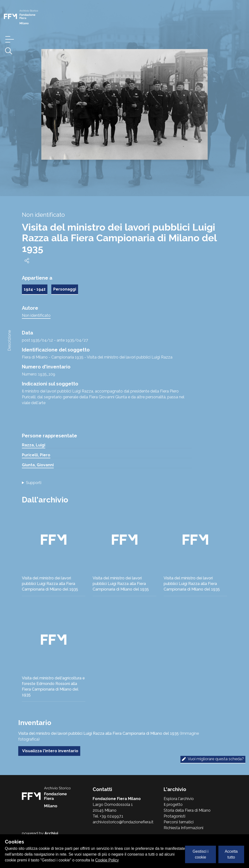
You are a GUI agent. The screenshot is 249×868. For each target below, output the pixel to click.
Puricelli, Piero (36, 455)
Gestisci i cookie (200, 854)
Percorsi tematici (179, 822)
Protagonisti (174, 816)
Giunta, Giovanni (38, 465)
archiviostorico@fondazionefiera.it (123, 822)
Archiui (51, 833)
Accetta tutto (231, 854)
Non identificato (36, 315)
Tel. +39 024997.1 (108, 816)
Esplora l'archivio (179, 799)
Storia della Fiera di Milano (187, 810)
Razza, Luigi (34, 445)
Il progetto (173, 805)
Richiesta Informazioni (183, 828)
